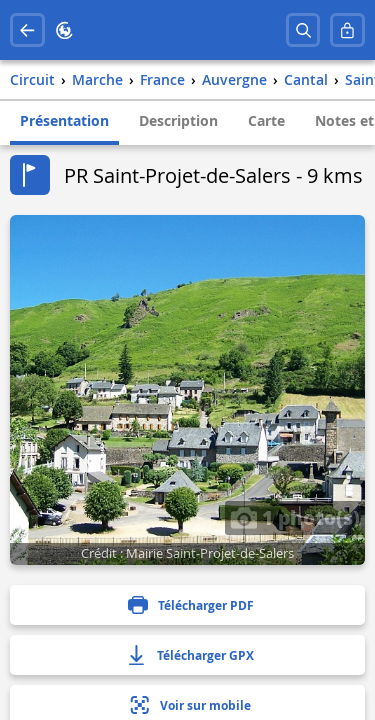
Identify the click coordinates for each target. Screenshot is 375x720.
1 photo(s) (295, 517)
